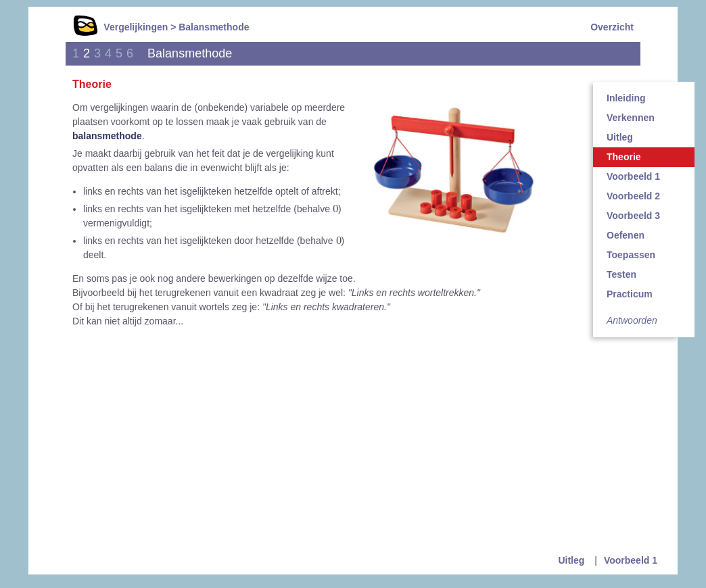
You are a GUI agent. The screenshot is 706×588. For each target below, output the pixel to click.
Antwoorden (632, 320)
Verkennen (631, 118)
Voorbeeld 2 (633, 196)
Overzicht (612, 27)
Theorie (624, 157)
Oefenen (626, 235)
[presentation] (335, 208)
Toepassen (631, 255)
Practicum (630, 294)
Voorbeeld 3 (633, 216)
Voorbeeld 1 (633, 176)
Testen (621, 274)
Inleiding (626, 98)
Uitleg (620, 137)
